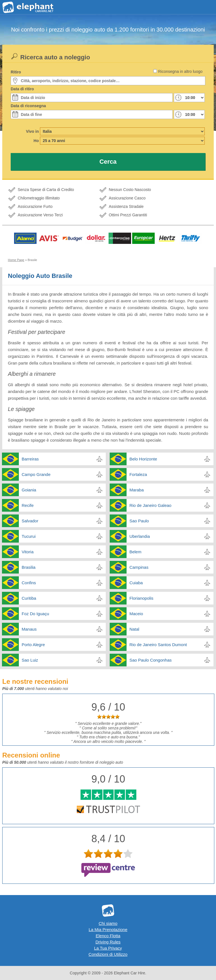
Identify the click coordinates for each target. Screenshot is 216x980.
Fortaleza (138, 474)
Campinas (139, 567)
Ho (36, 141)
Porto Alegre (33, 645)
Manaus (29, 629)
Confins (29, 583)
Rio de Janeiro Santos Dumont (158, 645)
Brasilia (29, 567)
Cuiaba (136, 583)
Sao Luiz (30, 660)
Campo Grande (36, 474)
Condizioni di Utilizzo (108, 954)
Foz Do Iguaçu (35, 614)
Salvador (30, 521)
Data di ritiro (22, 89)
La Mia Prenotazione (108, 930)
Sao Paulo (139, 521)
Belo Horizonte (143, 459)
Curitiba (29, 598)
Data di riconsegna (28, 106)
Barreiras (30, 459)
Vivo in (32, 131)
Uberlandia (140, 536)
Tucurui (29, 536)
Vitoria (28, 552)
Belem (135, 552)
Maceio (136, 614)
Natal (134, 629)
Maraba (137, 490)
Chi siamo (108, 923)
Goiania (29, 490)
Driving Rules (108, 942)
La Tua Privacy (108, 948)
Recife (28, 505)
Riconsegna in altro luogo (180, 71)
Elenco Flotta (108, 936)
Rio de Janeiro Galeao (150, 505)
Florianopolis (141, 598)
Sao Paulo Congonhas (150, 660)
